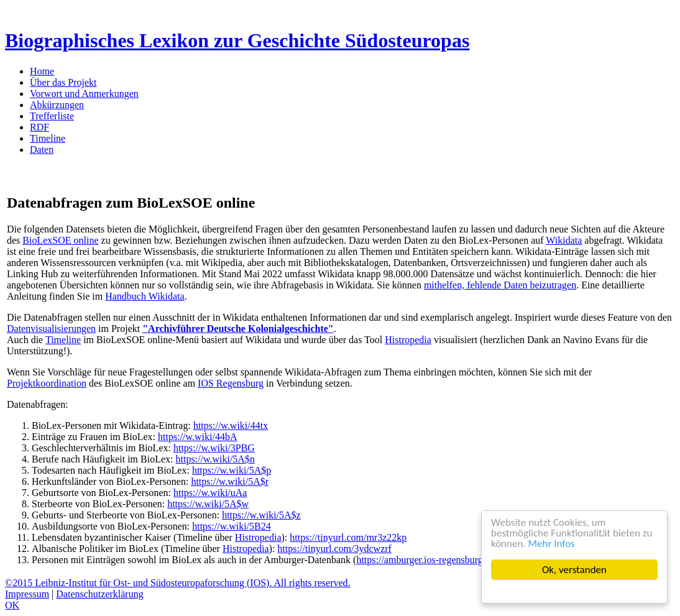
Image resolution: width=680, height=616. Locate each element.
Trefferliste (52, 116)
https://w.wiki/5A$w (208, 504)
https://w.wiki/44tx (231, 425)
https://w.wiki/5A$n (215, 459)
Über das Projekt (63, 82)
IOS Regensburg (231, 383)
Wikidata (564, 240)
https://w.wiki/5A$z (261, 515)
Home (42, 71)
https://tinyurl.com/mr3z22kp (348, 537)
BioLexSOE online (60, 240)
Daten (42, 149)
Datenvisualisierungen (51, 329)
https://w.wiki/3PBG (214, 448)
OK (12, 605)
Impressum (27, 594)
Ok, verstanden (574, 570)
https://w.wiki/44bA (197, 437)
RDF (39, 127)
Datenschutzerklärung (99, 594)
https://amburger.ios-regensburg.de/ (427, 560)
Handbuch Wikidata (145, 296)
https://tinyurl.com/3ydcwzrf (334, 549)
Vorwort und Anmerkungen (84, 94)
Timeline (48, 138)
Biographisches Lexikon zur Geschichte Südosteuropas (237, 40)
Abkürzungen (57, 105)
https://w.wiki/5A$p (232, 470)
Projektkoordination (47, 383)
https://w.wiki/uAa (210, 493)
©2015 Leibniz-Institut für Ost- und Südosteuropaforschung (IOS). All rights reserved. (178, 583)
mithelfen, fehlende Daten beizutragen (500, 285)
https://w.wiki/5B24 (232, 526)
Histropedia (408, 340)
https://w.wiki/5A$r (230, 481)
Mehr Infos (552, 544)
